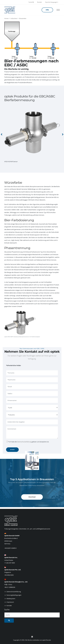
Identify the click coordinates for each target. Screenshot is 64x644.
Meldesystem (11, 599)
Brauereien (23, 18)
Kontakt (39, 2)
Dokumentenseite (30, 482)
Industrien (14, 18)
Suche (31, 2)
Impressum (10, 602)
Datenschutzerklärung (24, 442)
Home (6, 18)
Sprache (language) (52, 2)
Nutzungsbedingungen (14, 595)
